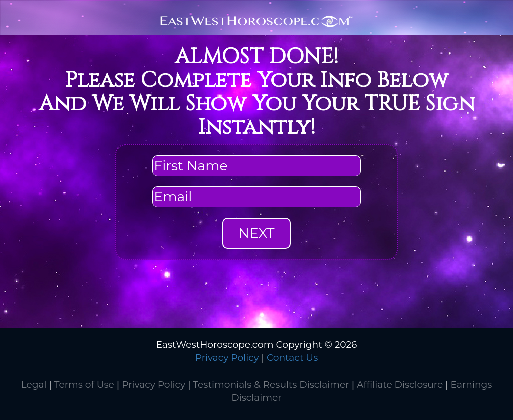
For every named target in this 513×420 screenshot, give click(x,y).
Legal (34, 385)
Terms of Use (84, 385)
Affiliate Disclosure (400, 385)
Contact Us (292, 358)
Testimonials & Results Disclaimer (271, 385)
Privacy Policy (227, 358)
